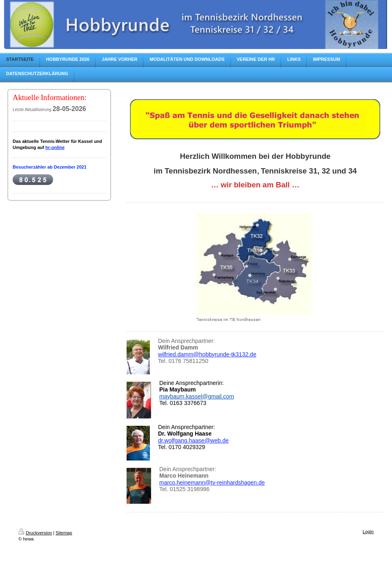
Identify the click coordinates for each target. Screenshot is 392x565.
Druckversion (35, 533)
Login (368, 532)
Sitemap (64, 533)
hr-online (55, 147)
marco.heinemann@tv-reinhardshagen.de (212, 483)
